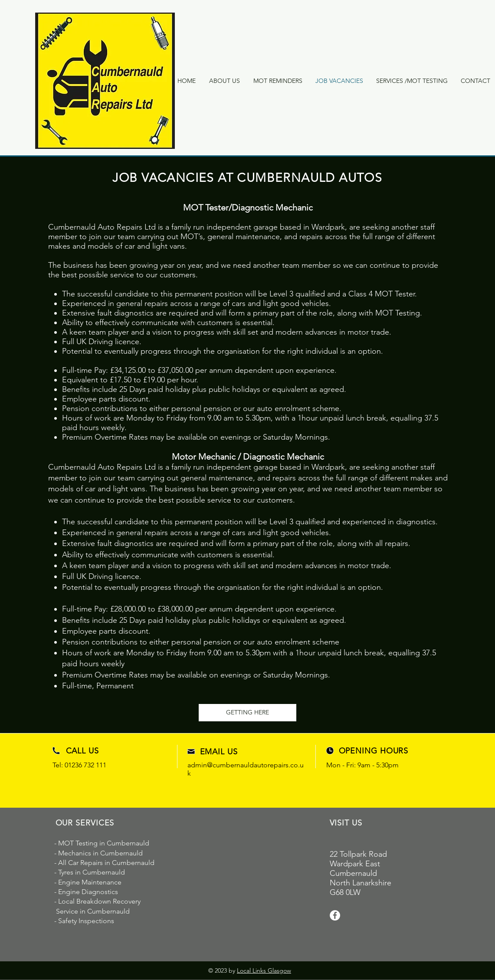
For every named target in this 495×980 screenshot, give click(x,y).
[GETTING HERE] (247, 713)
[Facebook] (335, 915)
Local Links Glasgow (264, 970)
